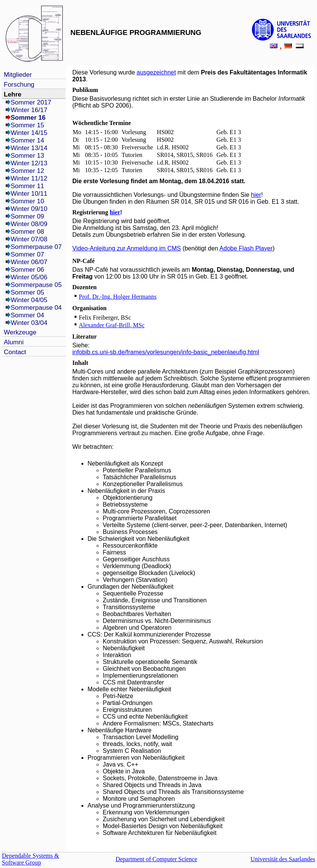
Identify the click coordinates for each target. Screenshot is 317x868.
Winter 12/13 (29, 163)
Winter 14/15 (29, 133)
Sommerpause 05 (36, 285)
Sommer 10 (27, 201)
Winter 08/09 (29, 224)
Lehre (13, 94)
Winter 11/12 (29, 178)
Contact (15, 352)
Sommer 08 (27, 232)
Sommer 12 (27, 171)
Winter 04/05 (29, 300)
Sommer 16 (28, 118)
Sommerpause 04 (36, 308)
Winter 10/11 (29, 194)
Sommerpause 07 (36, 247)
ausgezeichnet (156, 72)
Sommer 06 (27, 270)
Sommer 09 (27, 216)
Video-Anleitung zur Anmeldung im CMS (127, 248)
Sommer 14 (27, 140)
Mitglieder (18, 75)
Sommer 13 (27, 156)
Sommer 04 (27, 315)
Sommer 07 (27, 254)
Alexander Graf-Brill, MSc (112, 325)
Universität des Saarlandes (283, 859)
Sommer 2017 (31, 102)
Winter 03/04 (29, 323)
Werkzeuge (20, 332)
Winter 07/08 (29, 239)
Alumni (14, 342)
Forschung (19, 85)
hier (256, 195)
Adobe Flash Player (246, 248)
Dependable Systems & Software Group (30, 859)
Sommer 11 (27, 186)
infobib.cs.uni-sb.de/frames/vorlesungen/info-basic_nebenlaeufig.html (166, 352)
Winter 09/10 (29, 209)
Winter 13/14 (29, 148)
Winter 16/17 (29, 110)
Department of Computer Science (157, 859)
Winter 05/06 (29, 277)
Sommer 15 (27, 125)
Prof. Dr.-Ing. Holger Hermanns (118, 297)
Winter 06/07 (29, 262)
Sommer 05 (27, 292)
